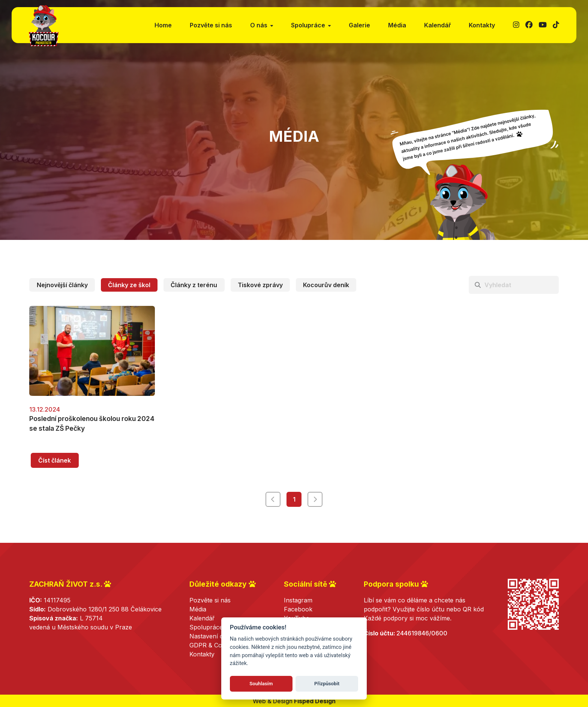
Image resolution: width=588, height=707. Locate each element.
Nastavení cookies (215, 636)
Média (397, 25)
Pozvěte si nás (211, 25)
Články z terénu (194, 285)
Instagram (298, 600)
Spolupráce (206, 627)
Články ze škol (129, 285)
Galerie (359, 25)
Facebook (298, 609)
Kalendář (437, 25)
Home (163, 25)
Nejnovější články (62, 285)
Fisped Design (315, 701)
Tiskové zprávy (260, 285)
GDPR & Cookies (213, 645)
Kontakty (482, 25)
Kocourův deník (326, 285)
